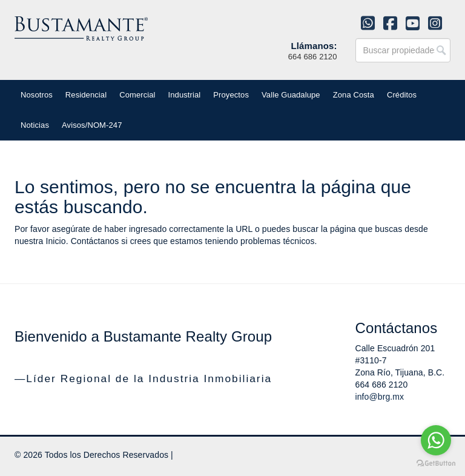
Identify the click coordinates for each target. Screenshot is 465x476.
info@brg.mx (380, 397)
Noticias (35, 125)
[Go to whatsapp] (436, 440)
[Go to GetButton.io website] (436, 464)
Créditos (402, 95)
